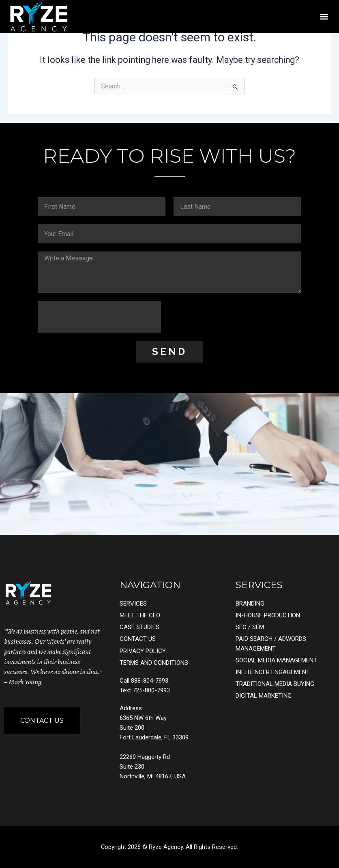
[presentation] (99, 317)
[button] (324, 16)
